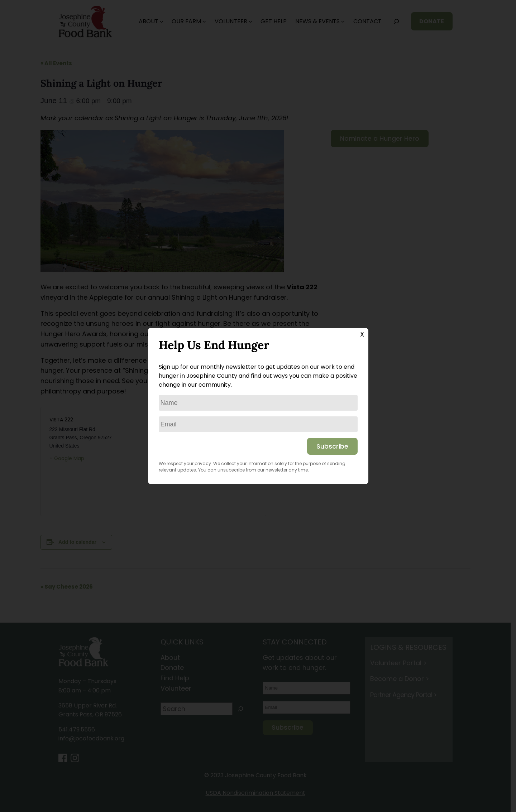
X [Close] (362, 334)
